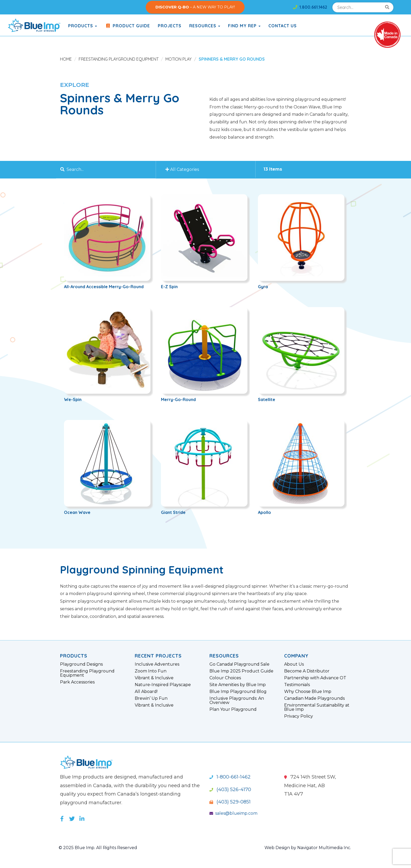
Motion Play (179, 59)
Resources (205, 26)
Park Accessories (77, 682)
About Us (294, 664)
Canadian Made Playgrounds (314, 698)
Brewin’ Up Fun (151, 698)
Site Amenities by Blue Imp (238, 685)
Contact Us (283, 26)
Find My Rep (244, 26)
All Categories (183, 170)
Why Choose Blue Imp (308, 692)
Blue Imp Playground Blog (238, 692)
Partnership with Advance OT (315, 678)
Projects (170, 26)
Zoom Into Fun (151, 671)
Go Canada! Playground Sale (239, 664)
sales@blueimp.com (233, 813)
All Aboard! (146, 692)
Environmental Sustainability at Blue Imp (317, 707)
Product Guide (127, 26)
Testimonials (297, 685)
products (83, 26)
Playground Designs (81, 664)
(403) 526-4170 (230, 790)
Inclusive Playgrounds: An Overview (237, 701)
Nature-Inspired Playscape (163, 685)
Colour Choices (225, 678)
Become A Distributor (307, 671)
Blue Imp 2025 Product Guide (241, 671)
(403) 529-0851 (230, 802)
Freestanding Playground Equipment (119, 59)
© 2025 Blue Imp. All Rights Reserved (98, 848)
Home (66, 59)
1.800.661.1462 (310, 7)
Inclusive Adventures (157, 664)
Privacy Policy (299, 716)
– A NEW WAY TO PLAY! (195, 7)
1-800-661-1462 (230, 777)
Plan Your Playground (233, 709)
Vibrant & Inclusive (154, 678)
